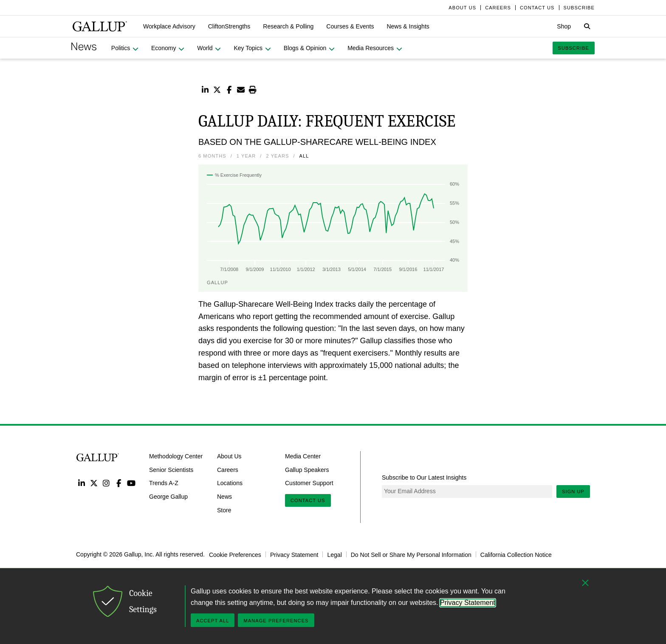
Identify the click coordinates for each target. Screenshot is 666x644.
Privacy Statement (294, 554)
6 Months (212, 156)
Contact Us (308, 500)
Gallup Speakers (307, 469)
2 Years (277, 156)
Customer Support (309, 483)
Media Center (303, 456)
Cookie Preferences (235, 554)
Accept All (213, 621)
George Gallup (168, 497)
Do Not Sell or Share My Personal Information (411, 554)
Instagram (106, 483)
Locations (230, 483)
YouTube (131, 483)
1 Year (246, 156)
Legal (334, 554)
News (224, 497)
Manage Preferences (276, 621)
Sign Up (573, 491)
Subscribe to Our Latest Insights (424, 477)
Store (224, 510)
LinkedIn (81, 483)
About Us (229, 456)
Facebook (119, 483)
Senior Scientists (171, 469)
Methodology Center (176, 456)
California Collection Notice (516, 554)
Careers (228, 469)
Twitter (94, 483)
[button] (169, 26)
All (304, 156)
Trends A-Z (164, 483)
